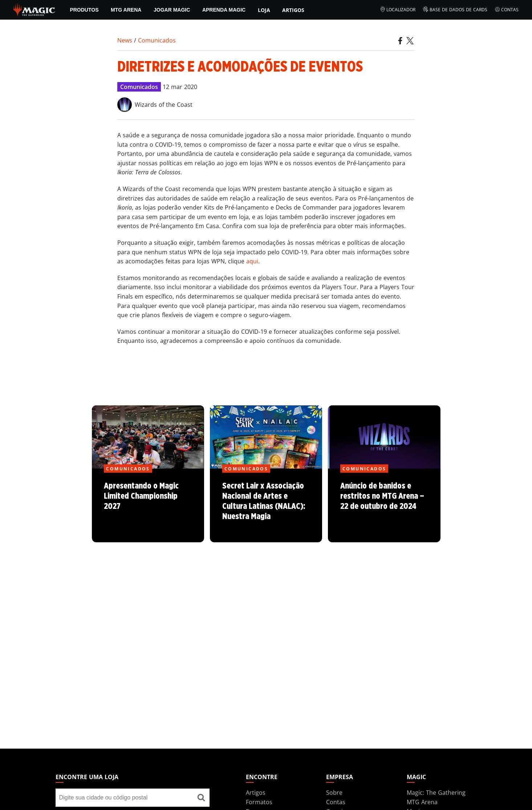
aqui (252, 261)
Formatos (259, 802)
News (125, 40)
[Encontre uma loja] (201, 798)
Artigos (293, 10)
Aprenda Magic (224, 10)
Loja (264, 10)
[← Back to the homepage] (34, 9)
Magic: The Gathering (436, 793)
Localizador (398, 10)
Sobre (334, 793)
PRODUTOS (84, 10)
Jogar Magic (172, 10)
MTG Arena (126, 10)
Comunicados (157, 40)
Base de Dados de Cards (455, 10)
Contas (507, 10)
